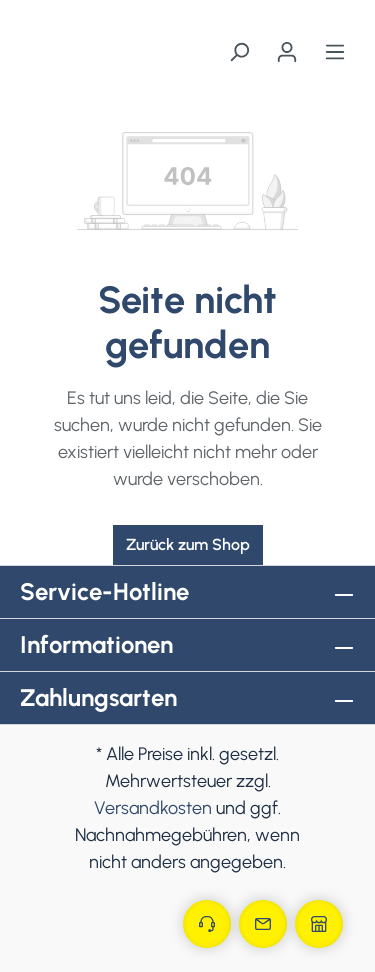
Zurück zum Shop (188, 544)
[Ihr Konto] (287, 52)
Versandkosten (153, 808)
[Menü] (335, 52)
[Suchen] (239, 52)
